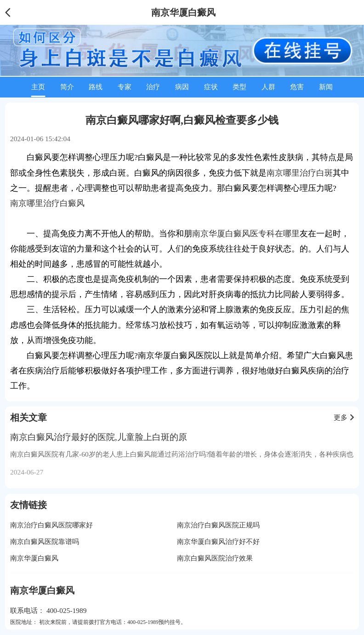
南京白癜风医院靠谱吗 (45, 541)
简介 (67, 87)
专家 (125, 87)
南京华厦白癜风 (34, 558)
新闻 (326, 87)
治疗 (153, 87)
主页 (38, 87)
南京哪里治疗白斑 (300, 173)
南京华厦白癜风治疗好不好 (218, 541)
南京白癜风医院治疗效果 (215, 558)
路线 (96, 87)
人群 (268, 87)
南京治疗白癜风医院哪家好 (51, 525)
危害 (297, 87)
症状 (211, 87)
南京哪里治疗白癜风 (47, 203)
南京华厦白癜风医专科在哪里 (246, 234)
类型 (239, 87)
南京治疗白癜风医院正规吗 (218, 525)
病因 (182, 87)
